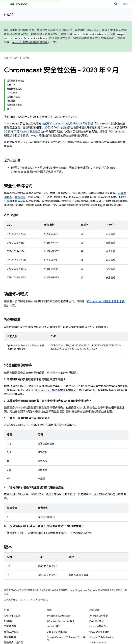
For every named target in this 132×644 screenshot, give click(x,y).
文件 (16, 58)
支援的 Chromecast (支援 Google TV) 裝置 (67, 124)
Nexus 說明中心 (98, 626)
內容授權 (45, 590)
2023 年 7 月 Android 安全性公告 (24, 132)
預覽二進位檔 (11, 632)
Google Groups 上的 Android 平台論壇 (66, 638)
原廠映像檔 (10, 637)
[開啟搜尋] (116, 4)
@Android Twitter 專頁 (59, 616)
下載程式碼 (10, 626)
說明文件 (9, 15)
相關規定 (9, 621)
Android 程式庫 (12, 616)
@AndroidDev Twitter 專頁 (61, 621)
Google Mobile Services (102, 637)
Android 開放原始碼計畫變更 (30, 42)
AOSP (7, 58)
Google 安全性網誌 (57, 632)
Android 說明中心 (99, 616)
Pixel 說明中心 (97, 621)
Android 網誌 (54, 626)
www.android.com (99, 632)
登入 (126, 4)
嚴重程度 (20, 197)
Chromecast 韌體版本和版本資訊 (56, 390)
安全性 (26, 58)
